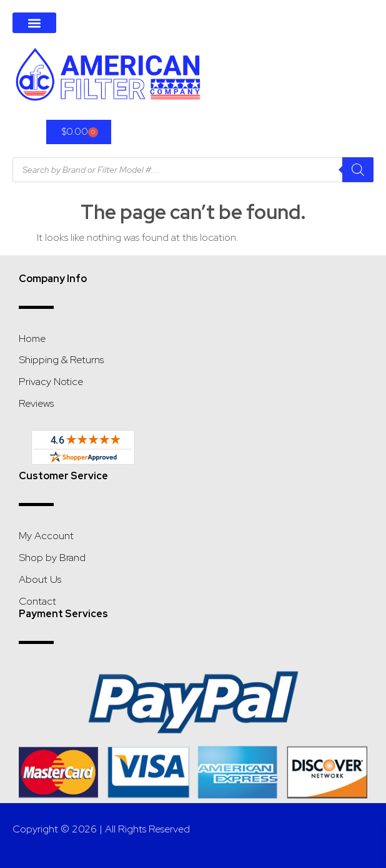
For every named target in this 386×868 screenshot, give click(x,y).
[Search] (358, 170)
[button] (34, 23)
